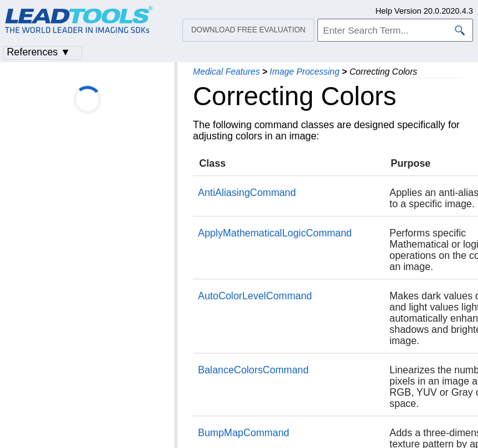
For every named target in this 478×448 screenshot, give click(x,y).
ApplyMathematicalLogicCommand (275, 233)
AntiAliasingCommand (247, 193)
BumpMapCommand (244, 433)
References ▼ (39, 52)
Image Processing (304, 72)
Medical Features (226, 72)
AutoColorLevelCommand (255, 296)
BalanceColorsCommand (253, 370)
